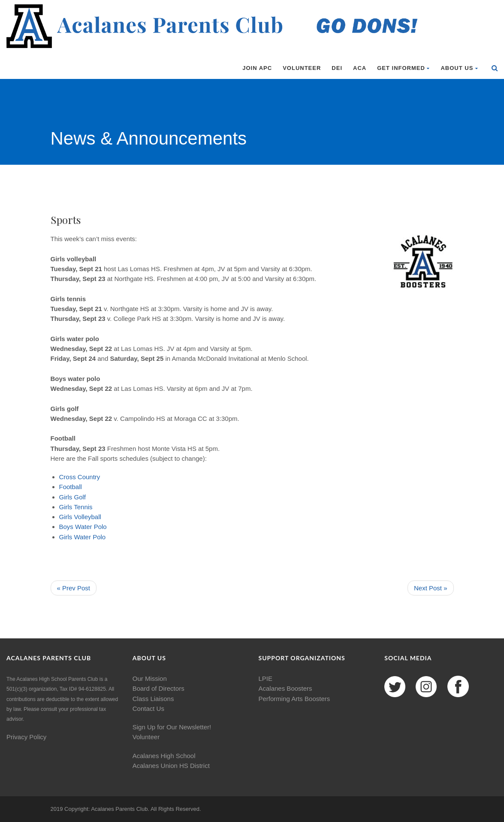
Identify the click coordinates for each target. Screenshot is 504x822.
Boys (66, 527)
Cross (68, 477)
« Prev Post (74, 588)
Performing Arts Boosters (294, 699)
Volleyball (88, 517)
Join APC (257, 68)
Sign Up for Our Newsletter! (172, 727)
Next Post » (431, 588)
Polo (100, 527)
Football (71, 487)
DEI (337, 68)
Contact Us (148, 709)
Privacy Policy (26, 737)
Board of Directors (158, 688)
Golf (80, 497)
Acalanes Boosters (285, 688)
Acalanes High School (164, 756)
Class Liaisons (153, 699)
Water (83, 527)
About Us (459, 68)
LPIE (266, 678)
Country (89, 477)
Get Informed (403, 68)
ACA (360, 68)
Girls (66, 497)
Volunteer (302, 68)
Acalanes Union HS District (171, 766)
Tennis (83, 507)
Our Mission (150, 678)
